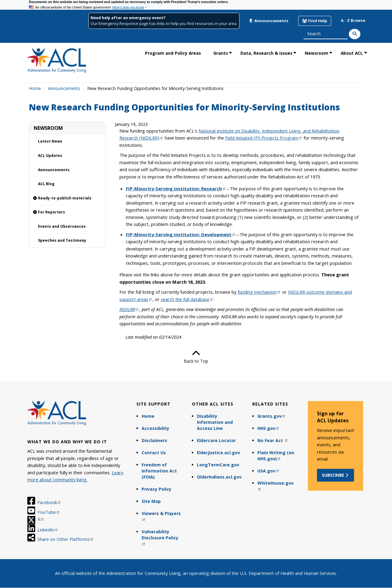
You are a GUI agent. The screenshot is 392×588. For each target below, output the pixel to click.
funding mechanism (259, 292)
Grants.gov (272, 416)
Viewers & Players (161, 516)
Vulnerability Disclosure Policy (160, 537)
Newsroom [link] (316, 53)
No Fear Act (273, 440)
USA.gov (268, 471)
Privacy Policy (156, 489)
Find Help (315, 21)
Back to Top (196, 357)
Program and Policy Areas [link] (173, 53)
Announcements (269, 21)
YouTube (49, 512)
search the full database (187, 299)
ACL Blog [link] (46, 184)
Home (35, 88)
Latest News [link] (50, 141)
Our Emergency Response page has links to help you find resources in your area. (164, 24)
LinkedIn (48, 530)
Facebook (49, 502)
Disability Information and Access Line (215, 422)
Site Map (151, 501)
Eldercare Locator (216, 440)
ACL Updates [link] (50, 156)
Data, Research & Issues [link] (266, 53)
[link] (67, 198)
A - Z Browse (353, 21)
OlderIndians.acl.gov (219, 477)
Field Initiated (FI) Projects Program (264, 138)
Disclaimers (154, 440)
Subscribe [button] (336, 475)
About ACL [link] (352, 53)
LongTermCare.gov (218, 465)
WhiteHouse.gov (275, 485)
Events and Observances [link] (62, 226)
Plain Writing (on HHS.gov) (276, 456)
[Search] (355, 34)
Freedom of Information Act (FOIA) (159, 471)
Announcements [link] (54, 170)
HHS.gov (268, 428)
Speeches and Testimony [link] (62, 240)
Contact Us (154, 453)
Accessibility (155, 428)
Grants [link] (221, 53)
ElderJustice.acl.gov (218, 453)
